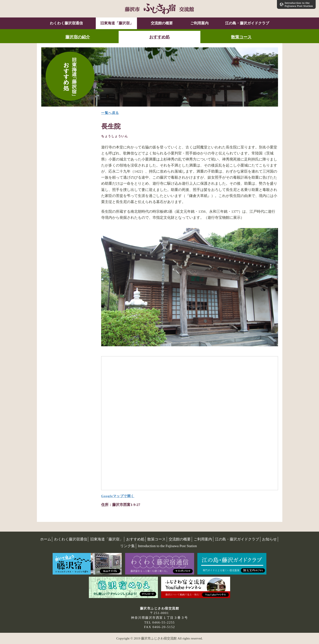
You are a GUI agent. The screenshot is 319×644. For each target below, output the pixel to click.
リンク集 (127, 546)
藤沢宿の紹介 (78, 37)
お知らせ (269, 539)
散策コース (241, 37)
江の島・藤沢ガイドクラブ (247, 23)
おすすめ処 (159, 37)
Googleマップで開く (118, 496)
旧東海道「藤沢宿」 (116, 23)
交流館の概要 (161, 23)
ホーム (46, 539)
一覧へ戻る (110, 113)
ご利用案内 (199, 23)
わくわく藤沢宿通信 (66, 23)
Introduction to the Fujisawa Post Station (167, 546)
